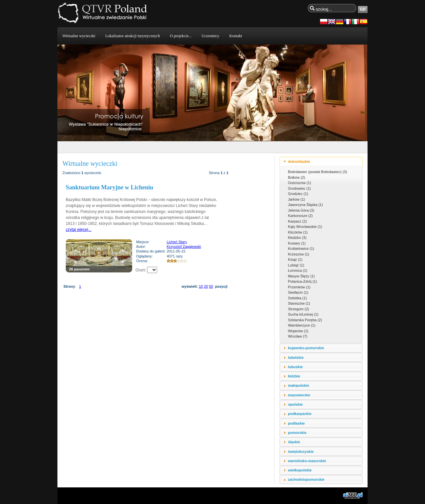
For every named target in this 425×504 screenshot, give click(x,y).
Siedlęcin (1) (298, 292)
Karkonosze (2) (300, 216)
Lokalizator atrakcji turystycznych (133, 36)
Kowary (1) (297, 243)
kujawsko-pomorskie (306, 348)
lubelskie (296, 357)
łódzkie (294, 376)
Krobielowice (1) (301, 249)
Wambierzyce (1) (302, 325)
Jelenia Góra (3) (301, 210)
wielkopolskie (300, 470)
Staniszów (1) (299, 303)
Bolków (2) (297, 177)
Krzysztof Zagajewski (184, 247)
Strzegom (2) (298, 309)
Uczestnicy (210, 36)
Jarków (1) (296, 199)
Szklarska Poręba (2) (305, 320)
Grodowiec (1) (299, 188)
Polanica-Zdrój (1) (302, 281)
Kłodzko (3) (297, 238)
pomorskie (297, 433)
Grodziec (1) (298, 194)
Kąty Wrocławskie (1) (305, 227)
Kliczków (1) (298, 232)
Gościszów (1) (299, 183)
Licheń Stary (177, 242)
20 (206, 286)
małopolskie (298, 385)
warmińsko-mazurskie (307, 461)
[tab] (321, 161)
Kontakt (236, 36)
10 (201, 286)
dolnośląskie (299, 161)
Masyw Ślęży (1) (301, 276)
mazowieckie (299, 395)
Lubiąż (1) (296, 265)
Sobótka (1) (297, 298)
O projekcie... (181, 36)
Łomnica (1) (297, 270)
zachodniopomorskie (306, 479)
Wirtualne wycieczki (79, 36)
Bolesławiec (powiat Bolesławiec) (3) (317, 172)
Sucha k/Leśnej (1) (303, 314)
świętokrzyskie (301, 452)
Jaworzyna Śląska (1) (305, 205)
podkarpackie (300, 414)
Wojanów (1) (298, 331)
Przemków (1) (299, 287)
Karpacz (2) (297, 221)
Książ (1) (295, 259)
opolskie (295, 404)
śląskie (294, 442)
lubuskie (295, 367)
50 (211, 286)
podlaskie (296, 423)
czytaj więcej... (79, 230)
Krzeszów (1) (298, 254)
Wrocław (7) (297, 336)
